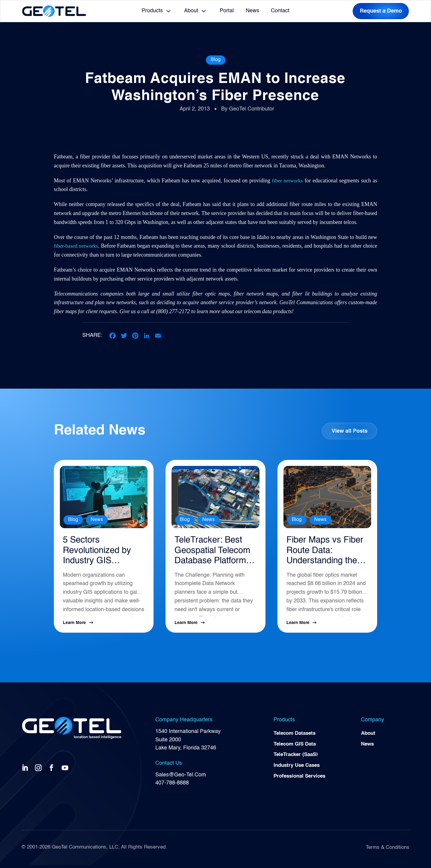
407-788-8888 (172, 786)
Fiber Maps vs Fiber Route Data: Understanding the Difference (324, 553)
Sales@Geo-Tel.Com (181, 778)
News (252, 11)
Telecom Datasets (296, 737)
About (191, 11)
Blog (216, 60)
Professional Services (302, 781)
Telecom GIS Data (296, 748)
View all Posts (349, 431)
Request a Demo (381, 11)
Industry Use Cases (299, 770)
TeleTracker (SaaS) (298, 759)
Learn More (74, 626)
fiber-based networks (76, 246)
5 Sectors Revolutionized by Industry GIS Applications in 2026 (100, 553)
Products (152, 11)
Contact (280, 11)
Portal (227, 11)
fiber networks (287, 181)
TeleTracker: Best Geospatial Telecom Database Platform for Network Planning (215, 553)
